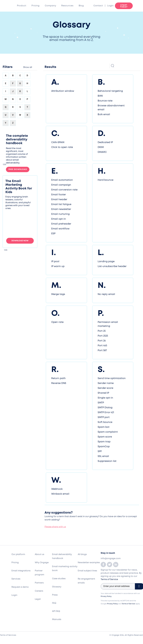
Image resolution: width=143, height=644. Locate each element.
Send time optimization (112, 378)
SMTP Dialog (105, 408)
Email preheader (61, 224)
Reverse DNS (59, 383)
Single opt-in (105, 398)
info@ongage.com (111, 559)
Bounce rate (105, 101)
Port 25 (102, 331)
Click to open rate (62, 147)
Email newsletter (61, 209)
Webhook (57, 489)
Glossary (57, 587)
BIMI (100, 96)
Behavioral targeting (110, 91)
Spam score (105, 437)
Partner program (39, 573)
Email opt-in (59, 219)
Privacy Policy (112, 604)
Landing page (106, 262)
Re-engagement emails (86, 581)
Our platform (18, 554)
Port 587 (102, 350)
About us (39, 554)
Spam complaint (108, 432)
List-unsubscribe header (112, 266)
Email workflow (60, 229)
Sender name (106, 383)
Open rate (57, 322)
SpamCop (104, 447)
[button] (5, 164)
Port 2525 (103, 336)
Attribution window (63, 91)
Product (22, 6)
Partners (39, 583)
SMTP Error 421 (106, 412)
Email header (59, 200)
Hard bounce (106, 180)
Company (50, 6)
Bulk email (104, 115)
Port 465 (102, 346)
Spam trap (104, 442)
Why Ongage (42, 563)
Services (16, 579)
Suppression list (107, 461)
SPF (100, 451)
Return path (58, 378)
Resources (67, 6)
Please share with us (55, 527)
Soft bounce (105, 422)
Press (55, 595)
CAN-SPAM (58, 142)
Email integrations (21, 571)
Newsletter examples (89, 563)
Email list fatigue (61, 204)
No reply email (106, 294)
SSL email (103, 456)
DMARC (102, 152)
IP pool (55, 262)
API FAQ (56, 611)
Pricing (36, 6)
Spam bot (104, 427)
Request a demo (20, 587)
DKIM (101, 147)
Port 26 (102, 341)
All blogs (82, 554)
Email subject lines (87, 571)
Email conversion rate (64, 190)
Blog (81, 6)
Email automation (62, 180)
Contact (99, 6)
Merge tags (58, 294)
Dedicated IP (105, 142)
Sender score (105, 388)
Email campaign (61, 185)
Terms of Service (109, 579)
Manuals (57, 619)
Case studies (59, 579)
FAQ (54, 603)
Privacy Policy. (106, 596)
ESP (53, 234)
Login (110, 6)
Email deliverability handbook (62, 556)
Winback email (60, 494)
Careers (39, 591)
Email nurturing (60, 214)
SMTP (101, 403)
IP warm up (58, 266)
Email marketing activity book (65, 569)
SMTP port (104, 417)
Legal (38, 599)
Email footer (59, 195)
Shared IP (103, 393)
